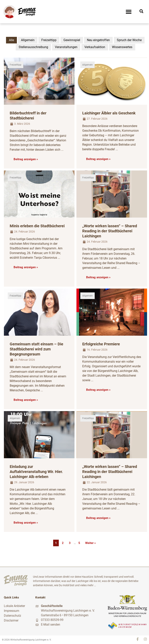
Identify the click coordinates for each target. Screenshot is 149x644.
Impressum (12, 610)
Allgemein (28, 40)
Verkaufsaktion (95, 47)
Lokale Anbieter (14, 606)
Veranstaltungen (66, 47)
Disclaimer (11, 620)
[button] (129, 12)
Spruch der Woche (129, 40)
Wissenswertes (122, 47)
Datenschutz (13, 615)
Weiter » (91, 543)
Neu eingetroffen (98, 40)
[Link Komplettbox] (39, 113)
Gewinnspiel (72, 40)
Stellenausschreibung (33, 47)
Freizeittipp (49, 40)
